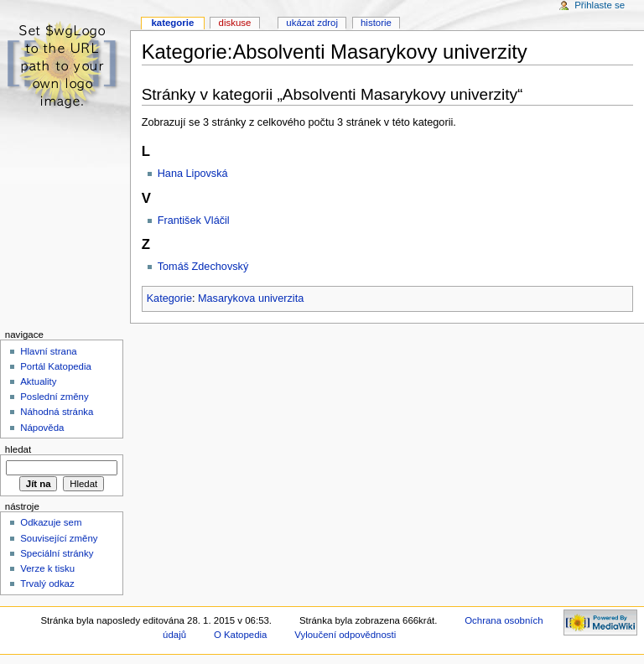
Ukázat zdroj (312, 23)
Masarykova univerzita (251, 298)
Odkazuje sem (51, 522)
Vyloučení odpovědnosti (345, 635)
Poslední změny (55, 397)
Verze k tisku (47, 568)
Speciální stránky (57, 553)
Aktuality (38, 381)
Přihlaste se (600, 5)
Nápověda (42, 428)
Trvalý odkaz (47, 584)
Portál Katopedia (56, 366)
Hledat (18, 449)
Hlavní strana (48, 351)
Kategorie (169, 298)
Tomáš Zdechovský (203, 267)
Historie (376, 23)
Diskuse (235, 23)
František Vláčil (194, 220)
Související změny (59, 538)
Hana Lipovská (193, 174)
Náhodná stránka (57, 412)
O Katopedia (241, 635)
